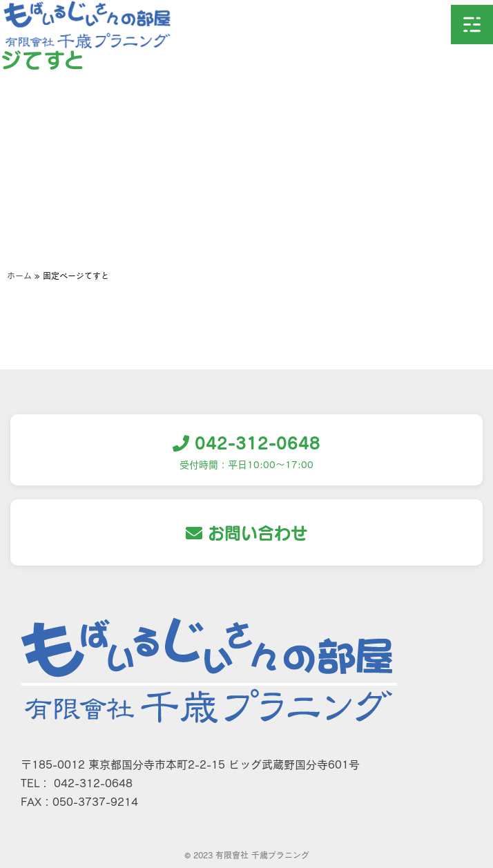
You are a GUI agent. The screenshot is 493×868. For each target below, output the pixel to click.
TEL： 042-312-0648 (77, 783)
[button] (472, 25)
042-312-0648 (246, 442)
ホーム (19, 276)
